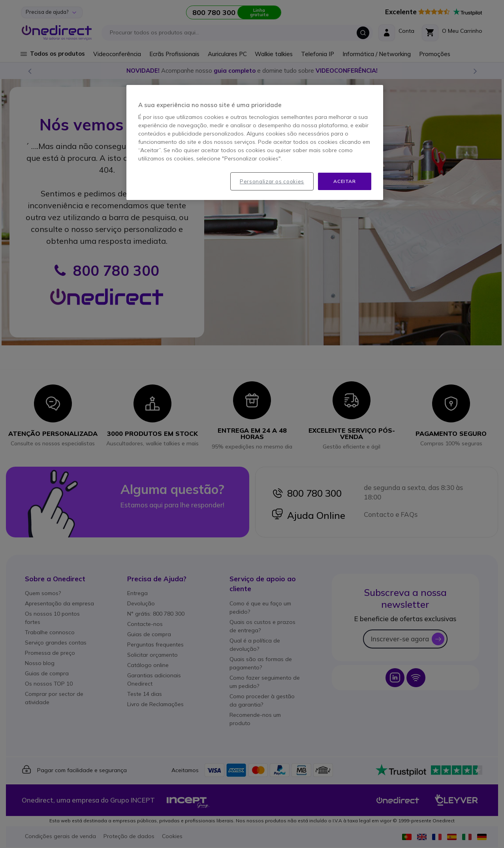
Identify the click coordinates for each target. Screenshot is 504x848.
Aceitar (344, 181)
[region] (255, 143)
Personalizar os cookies (272, 181)
